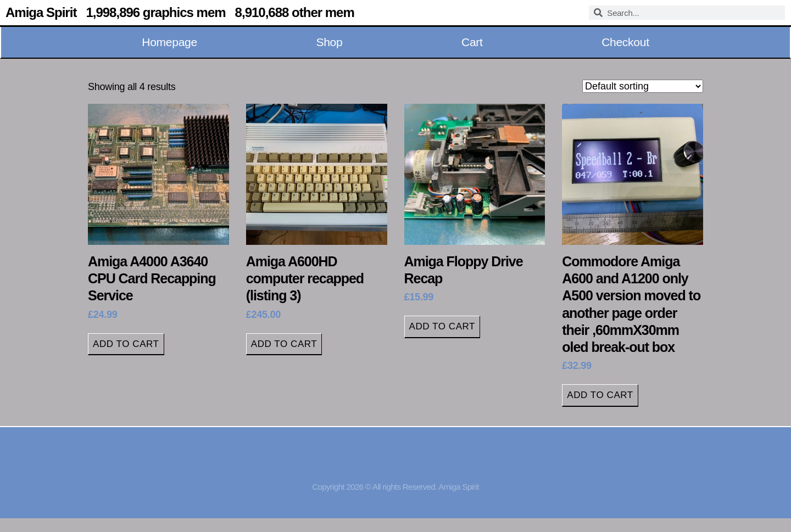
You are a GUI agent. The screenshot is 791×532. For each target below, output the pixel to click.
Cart (472, 42)
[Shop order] (643, 86)
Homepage (169, 42)
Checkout (625, 42)
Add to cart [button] (126, 344)
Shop (329, 42)
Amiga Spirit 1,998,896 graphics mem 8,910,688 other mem (180, 12)
